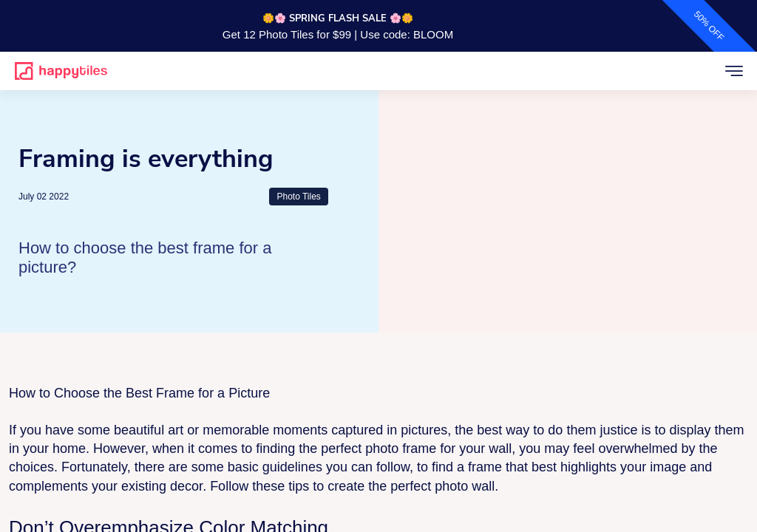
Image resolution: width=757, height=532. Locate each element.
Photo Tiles (298, 197)
